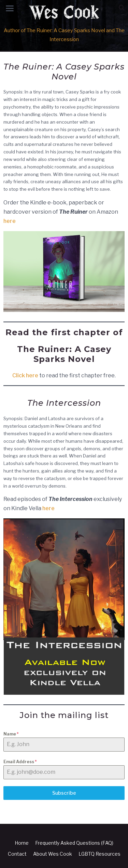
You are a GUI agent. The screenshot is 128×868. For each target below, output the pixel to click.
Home (22, 843)
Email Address (20, 762)
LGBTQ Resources (99, 854)
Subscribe (64, 793)
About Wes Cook (53, 854)
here (10, 221)
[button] (122, 8)
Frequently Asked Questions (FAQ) (74, 843)
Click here (25, 375)
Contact (17, 854)
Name (11, 734)
